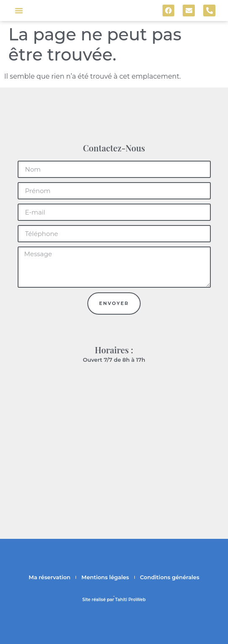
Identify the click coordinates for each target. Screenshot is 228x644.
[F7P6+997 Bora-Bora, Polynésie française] (114, 435)
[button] (19, 11)
